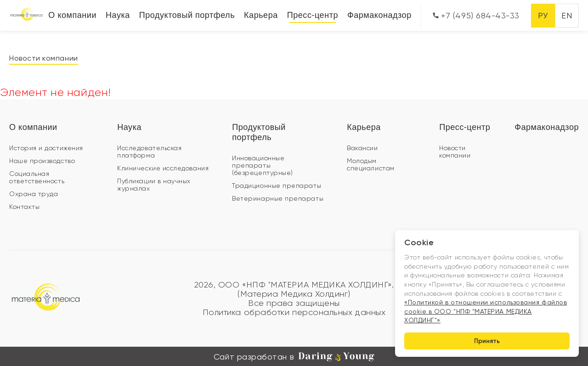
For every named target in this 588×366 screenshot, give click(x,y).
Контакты (24, 207)
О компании (72, 15)
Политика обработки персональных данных (294, 312)
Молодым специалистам (370, 164)
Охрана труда (34, 194)
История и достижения (46, 148)
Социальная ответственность (37, 177)
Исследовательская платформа (149, 152)
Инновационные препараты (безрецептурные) (263, 165)
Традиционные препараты (277, 186)
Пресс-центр (313, 15)
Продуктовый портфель (187, 15)
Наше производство (42, 161)
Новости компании (44, 58)
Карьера (261, 15)
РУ (543, 15)
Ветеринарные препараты (278, 198)
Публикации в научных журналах (154, 185)
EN (567, 15)
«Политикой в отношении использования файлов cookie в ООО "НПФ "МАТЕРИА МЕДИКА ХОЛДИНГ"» (486, 311)
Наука (118, 15)
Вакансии (362, 148)
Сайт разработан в (294, 357)
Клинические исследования (163, 168)
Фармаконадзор (379, 15)
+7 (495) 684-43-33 (476, 15)
